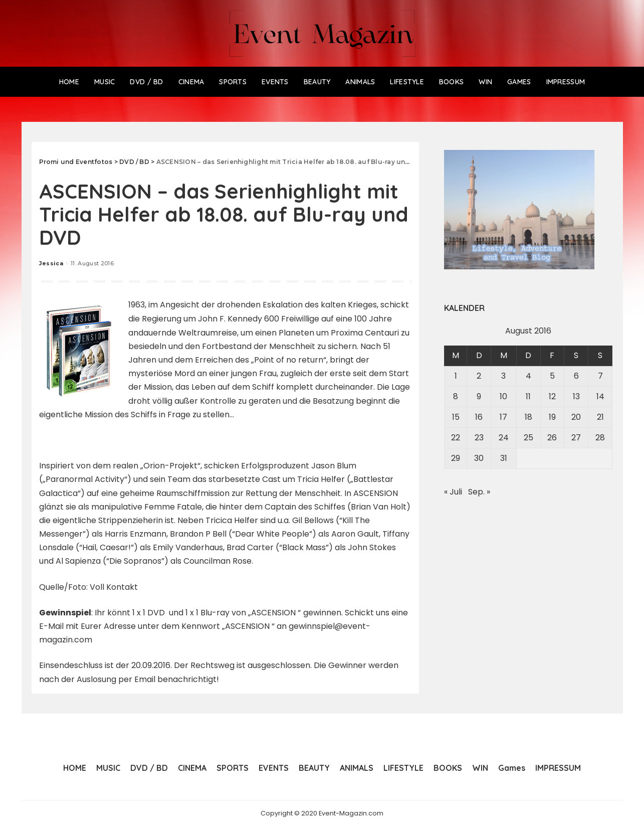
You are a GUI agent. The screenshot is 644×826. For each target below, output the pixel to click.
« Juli (453, 492)
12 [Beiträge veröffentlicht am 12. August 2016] (552, 396)
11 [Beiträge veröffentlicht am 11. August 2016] (528, 396)
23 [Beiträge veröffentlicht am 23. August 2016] (479, 438)
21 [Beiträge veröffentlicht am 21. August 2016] (600, 417)
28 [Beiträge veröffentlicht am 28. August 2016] (600, 438)
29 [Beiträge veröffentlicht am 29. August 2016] (456, 458)
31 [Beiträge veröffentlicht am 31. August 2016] (504, 458)
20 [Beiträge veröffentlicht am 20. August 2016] (576, 417)
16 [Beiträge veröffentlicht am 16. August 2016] (479, 417)
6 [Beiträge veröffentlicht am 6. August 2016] (576, 376)
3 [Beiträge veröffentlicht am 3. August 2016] (503, 376)
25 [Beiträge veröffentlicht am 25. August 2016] (528, 438)
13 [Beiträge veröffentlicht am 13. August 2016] (576, 396)
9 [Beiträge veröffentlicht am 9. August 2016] (479, 396)
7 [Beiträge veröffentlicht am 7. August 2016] (600, 376)
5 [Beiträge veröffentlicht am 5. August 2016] (552, 376)
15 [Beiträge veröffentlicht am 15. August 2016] (456, 417)
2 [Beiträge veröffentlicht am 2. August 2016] (479, 376)
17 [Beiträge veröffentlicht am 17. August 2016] (503, 417)
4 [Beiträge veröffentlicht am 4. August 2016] (528, 376)
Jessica (51, 263)
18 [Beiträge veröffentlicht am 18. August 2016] (528, 417)
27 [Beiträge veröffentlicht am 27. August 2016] (576, 438)
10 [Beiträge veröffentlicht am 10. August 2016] (503, 396)
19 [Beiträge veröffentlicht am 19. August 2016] (552, 417)
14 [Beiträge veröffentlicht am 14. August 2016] (600, 396)
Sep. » (479, 492)
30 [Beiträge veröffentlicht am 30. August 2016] (479, 458)
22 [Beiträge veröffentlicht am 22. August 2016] (456, 438)
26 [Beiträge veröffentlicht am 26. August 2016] (552, 438)
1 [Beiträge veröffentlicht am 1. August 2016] (456, 376)
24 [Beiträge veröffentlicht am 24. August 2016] (504, 438)
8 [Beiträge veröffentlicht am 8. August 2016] (456, 396)
